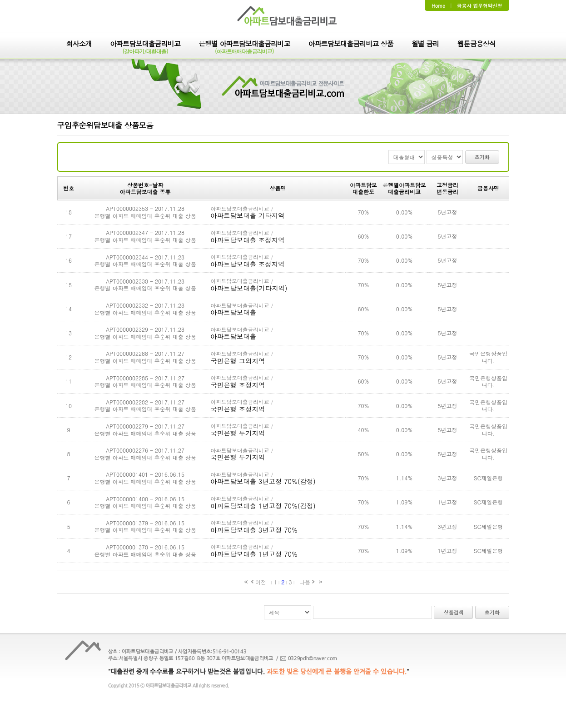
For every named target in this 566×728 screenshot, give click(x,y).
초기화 (482, 157)
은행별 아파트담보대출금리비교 (244, 48)
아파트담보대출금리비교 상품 (351, 44)
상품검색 (453, 612)
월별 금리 (425, 44)
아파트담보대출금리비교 (145, 48)
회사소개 (79, 44)
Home (438, 6)
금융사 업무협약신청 (480, 6)
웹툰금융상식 (476, 44)
